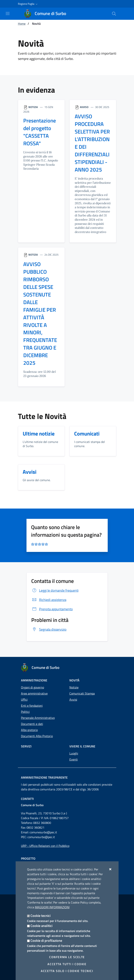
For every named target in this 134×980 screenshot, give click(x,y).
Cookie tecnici (41, 916)
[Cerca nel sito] (114, 14)
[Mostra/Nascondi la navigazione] (8, 14)
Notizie (74, 687)
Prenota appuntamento (52, 609)
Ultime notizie (39, 434)
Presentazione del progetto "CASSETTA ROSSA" (40, 132)
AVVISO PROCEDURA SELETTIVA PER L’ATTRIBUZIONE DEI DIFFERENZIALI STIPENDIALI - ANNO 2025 (92, 143)
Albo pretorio (29, 730)
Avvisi (30, 472)
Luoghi (74, 753)
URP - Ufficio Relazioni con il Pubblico (45, 846)
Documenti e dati (32, 724)
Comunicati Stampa (82, 693)
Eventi (74, 759)
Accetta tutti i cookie (67, 964)
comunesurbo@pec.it (43, 832)
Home (22, 24)
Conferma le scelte (67, 957)
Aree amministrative (34, 693)
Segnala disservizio (49, 629)
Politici (25, 712)
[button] (28, 4)
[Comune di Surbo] (47, 14)
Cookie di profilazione (46, 941)
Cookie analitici (41, 926)
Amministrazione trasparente (44, 777)
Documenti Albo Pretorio (37, 736)
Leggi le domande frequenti (55, 591)
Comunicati (87, 434)
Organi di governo (32, 687)
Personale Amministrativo (38, 718)
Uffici (24, 699)
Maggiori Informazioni (52, 907)
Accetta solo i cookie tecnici (67, 971)
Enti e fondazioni (32, 706)
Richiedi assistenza (49, 600)
